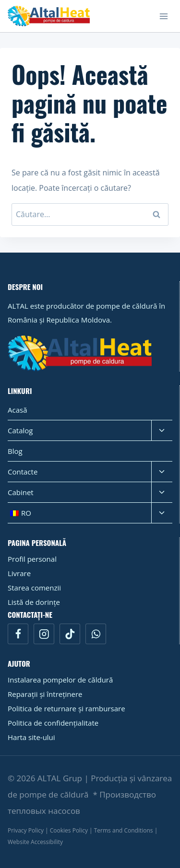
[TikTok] (70, 634)
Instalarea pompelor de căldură (60, 680)
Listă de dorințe (34, 602)
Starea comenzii (34, 588)
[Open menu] (163, 16)
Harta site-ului (31, 737)
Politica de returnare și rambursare (66, 708)
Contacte (23, 472)
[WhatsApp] (96, 634)
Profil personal (32, 559)
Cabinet (21, 492)
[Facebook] (18, 634)
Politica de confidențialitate (53, 723)
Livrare (19, 573)
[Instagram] (44, 634)
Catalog (20, 430)
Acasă (18, 410)
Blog (15, 451)
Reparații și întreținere (45, 694)
